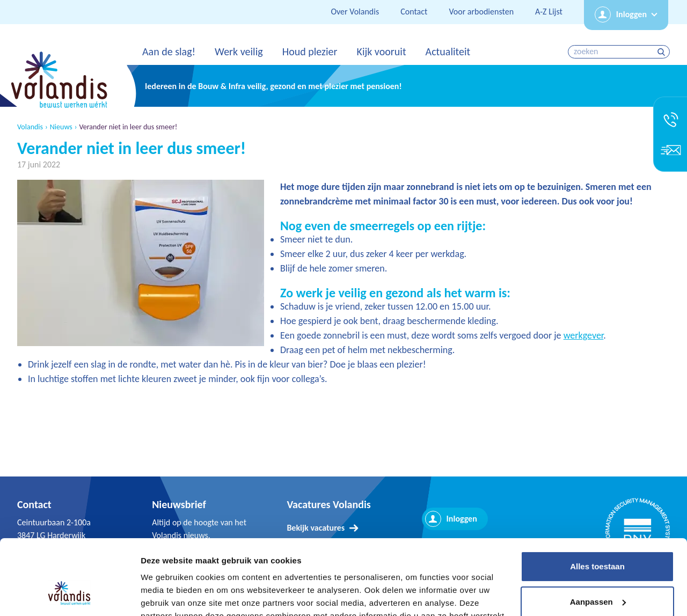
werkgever (584, 335)
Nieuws (61, 127)
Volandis (30, 127)
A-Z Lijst (549, 12)
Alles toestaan (597, 503)
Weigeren (597, 573)
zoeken (663, 52)
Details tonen (166, 595)
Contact (414, 12)
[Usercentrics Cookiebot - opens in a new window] (70, 595)
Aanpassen (598, 538)
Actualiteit (448, 52)
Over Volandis (355, 12)
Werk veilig (239, 52)
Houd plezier (310, 52)
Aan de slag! (169, 52)
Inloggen (631, 14)
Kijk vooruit (381, 52)
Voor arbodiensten (481, 12)
